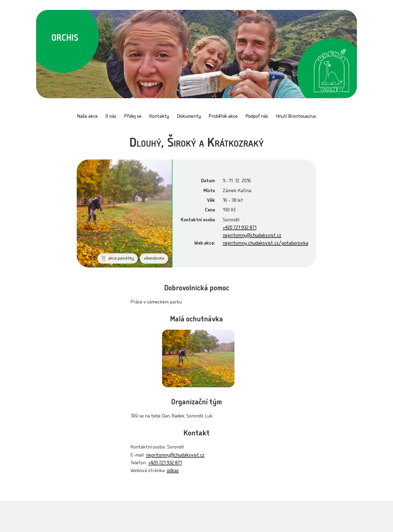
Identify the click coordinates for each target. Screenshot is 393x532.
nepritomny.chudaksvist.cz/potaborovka (265, 244)
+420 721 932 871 (240, 228)
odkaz (173, 471)
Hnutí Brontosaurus (296, 117)
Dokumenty (189, 117)
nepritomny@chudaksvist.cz (252, 236)
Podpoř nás (257, 117)
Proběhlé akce (223, 117)
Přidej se (133, 117)
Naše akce (87, 117)
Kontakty (159, 117)
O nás (111, 117)
